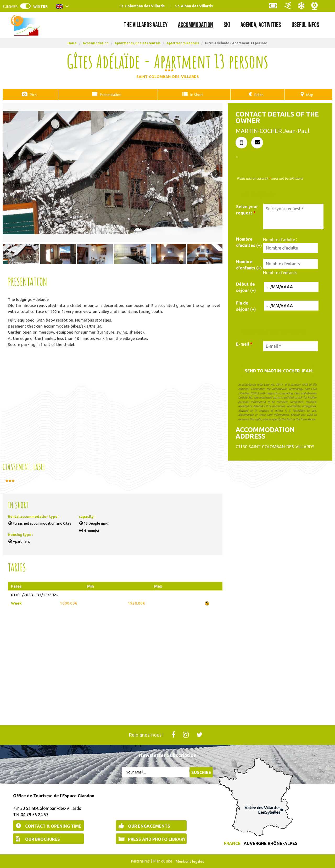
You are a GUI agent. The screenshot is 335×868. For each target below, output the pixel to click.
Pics (32, 95)
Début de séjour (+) (246, 287)
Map (310, 95)
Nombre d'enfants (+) (249, 264)
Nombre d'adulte (279, 239)
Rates (258, 95)
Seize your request (247, 209)
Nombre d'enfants (280, 272)
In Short (195, 95)
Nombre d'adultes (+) (249, 242)
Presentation (109, 95)
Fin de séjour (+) (246, 306)
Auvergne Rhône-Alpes (271, 843)
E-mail (244, 344)
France (232, 843)
